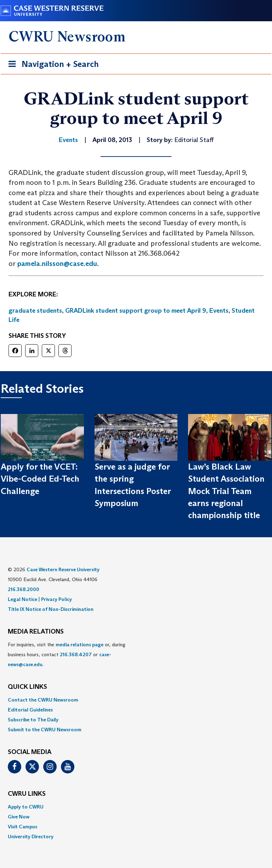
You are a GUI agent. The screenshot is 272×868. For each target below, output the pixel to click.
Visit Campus (22, 827)
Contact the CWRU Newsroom (43, 700)
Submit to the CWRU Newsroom (45, 730)
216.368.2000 (24, 589)
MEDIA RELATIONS (36, 632)
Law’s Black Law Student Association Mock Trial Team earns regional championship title (226, 491)
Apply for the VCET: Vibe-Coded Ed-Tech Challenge (40, 479)
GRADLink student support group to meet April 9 (136, 311)
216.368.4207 (76, 654)
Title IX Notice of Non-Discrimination (51, 609)
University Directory (31, 836)
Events (219, 311)
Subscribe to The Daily (33, 720)
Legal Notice (22, 599)
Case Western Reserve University (63, 569)
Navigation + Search (51, 65)
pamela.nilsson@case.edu (57, 263)
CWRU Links (27, 794)
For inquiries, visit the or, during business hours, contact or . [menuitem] (67, 654)
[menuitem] (136, 700)
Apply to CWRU (26, 807)
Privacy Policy (56, 599)
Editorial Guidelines (30, 710)
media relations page (80, 645)
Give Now (19, 817)
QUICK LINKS (27, 687)
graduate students (35, 311)
